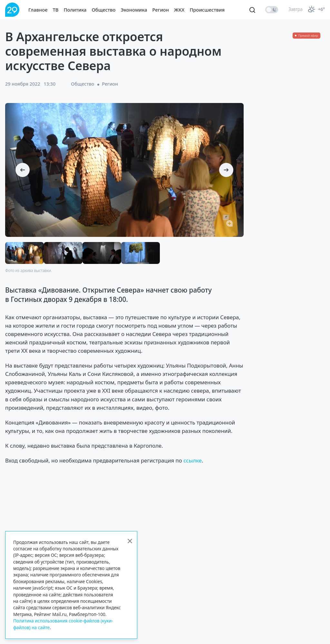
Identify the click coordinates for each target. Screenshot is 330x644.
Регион (161, 10)
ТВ (56, 10)
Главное (38, 10)
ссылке (193, 460)
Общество (104, 10)
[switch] (272, 10)
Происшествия (207, 10)
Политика (75, 10)
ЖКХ (179, 10)
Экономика (134, 10)
